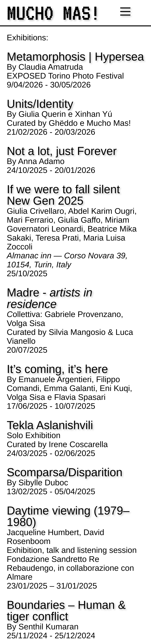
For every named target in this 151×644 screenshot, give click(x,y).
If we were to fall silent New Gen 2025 (63, 195)
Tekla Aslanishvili (50, 425)
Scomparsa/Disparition (65, 472)
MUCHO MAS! (53, 13)
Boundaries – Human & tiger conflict (66, 611)
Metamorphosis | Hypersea (75, 57)
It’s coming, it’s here (57, 369)
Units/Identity (40, 104)
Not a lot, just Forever (62, 151)
